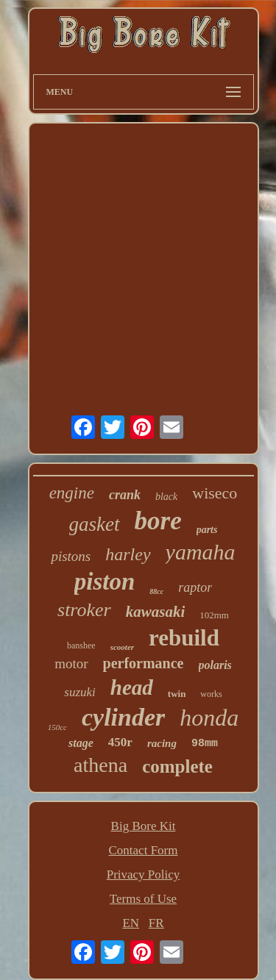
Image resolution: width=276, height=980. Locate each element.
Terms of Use (143, 899)
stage (81, 743)
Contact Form (144, 850)
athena (100, 765)
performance (144, 663)
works (211, 694)
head (132, 687)
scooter (122, 647)
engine (72, 493)
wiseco (215, 493)
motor (71, 664)
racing (162, 743)
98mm (205, 744)
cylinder (123, 717)
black (166, 497)
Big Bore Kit (144, 826)
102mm (214, 615)
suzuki (80, 692)
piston (105, 582)
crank (125, 495)
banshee (81, 645)
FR (156, 923)
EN (131, 923)
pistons (71, 556)
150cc (57, 727)
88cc (156, 591)
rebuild (184, 638)
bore (158, 521)
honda (209, 718)
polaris (215, 665)
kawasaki (156, 612)
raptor (195, 587)
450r (120, 742)
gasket (95, 524)
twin (177, 694)
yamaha (201, 552)
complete (177, 766)
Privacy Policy (144, 875)
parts (207, 530)
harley (128, 554)
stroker (84, 610)
